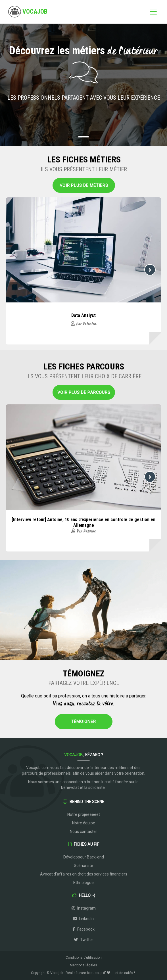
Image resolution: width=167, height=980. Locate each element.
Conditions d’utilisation (84, 958)
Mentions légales (83, 965)
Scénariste (83, 866)
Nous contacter (83, 831)
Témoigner (84, 722)
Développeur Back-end (84, 857)
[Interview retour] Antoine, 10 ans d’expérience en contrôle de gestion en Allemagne (83, 522)
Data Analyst (83, 315)
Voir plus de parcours (84, 392)
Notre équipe (84, 823)
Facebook (83, 929)
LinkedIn (83, 919)
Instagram (84, 908)
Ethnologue (83, 883)
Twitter (83, 940)
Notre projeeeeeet (84, 814)
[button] (83, 137)
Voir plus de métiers (84, 185)
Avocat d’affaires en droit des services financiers (84, 874)
